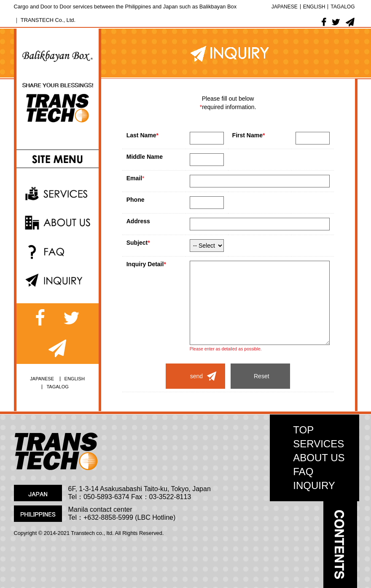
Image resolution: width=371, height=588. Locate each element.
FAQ (303, 472)
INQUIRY (314, 485)
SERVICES (319, 444)
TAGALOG (343, 7)
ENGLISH (314, 7)
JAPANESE (285, 7)
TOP (303, 430)
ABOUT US (319, 458)
